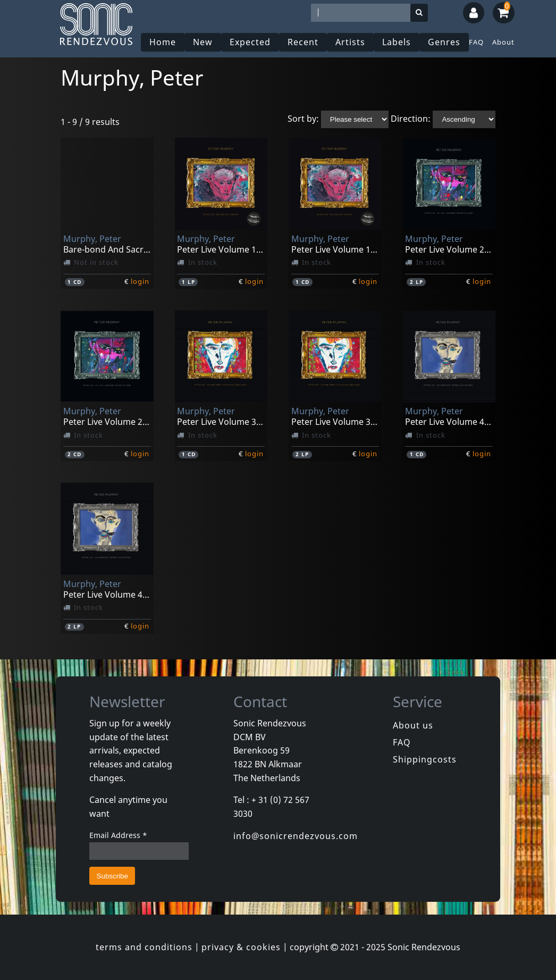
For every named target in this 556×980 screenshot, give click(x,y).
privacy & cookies (241, 947)
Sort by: (303, 119)
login (140, 281)
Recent (303, 42)
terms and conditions (144, 947)
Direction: (411, 119)
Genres (444, 42)
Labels (397, 42)
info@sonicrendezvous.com (296, 836)
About (503, 42)
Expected (250, 42)
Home (163, 42)
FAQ (476, 42)
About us (413, 725)
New (203, 42)
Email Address (118, 835)
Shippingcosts (425, 759)
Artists (350, 42)
